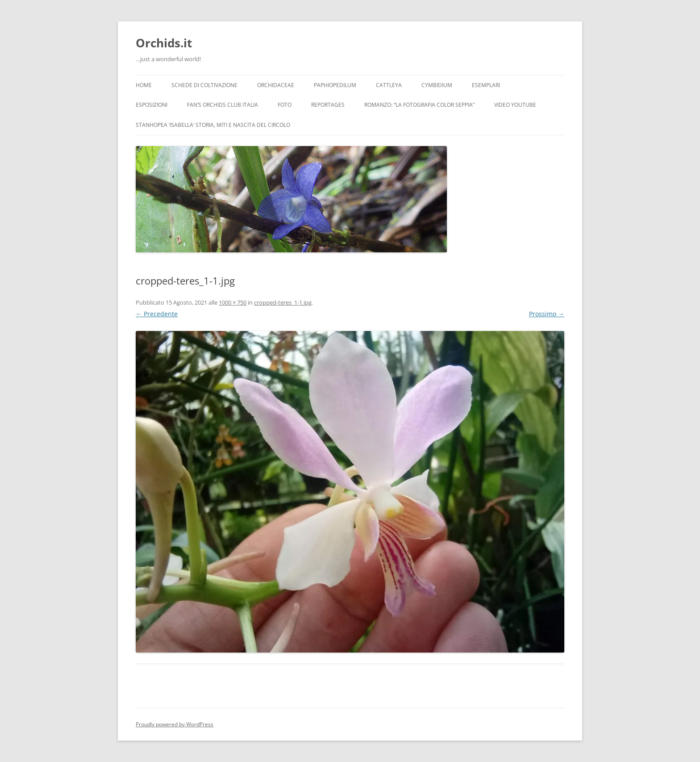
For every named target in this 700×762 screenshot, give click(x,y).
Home (144, 85)
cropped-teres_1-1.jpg (283, 302)
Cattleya (389, 85)
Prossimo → (547, 314)
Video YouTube (515, 105)
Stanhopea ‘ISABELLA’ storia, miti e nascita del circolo (213, 125)
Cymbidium (437, 85)
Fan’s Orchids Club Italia (223, 105)
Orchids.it (164, 43)
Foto (285, 105)
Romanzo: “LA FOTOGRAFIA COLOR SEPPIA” (419, 105)
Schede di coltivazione (204, 85)
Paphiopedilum (335, 85)
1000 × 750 (233, 302)
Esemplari (486, 85)
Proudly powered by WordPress (175, 724)
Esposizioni (152, 105)
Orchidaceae (276, 85)
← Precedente (157, 314)
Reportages (328, 105)
